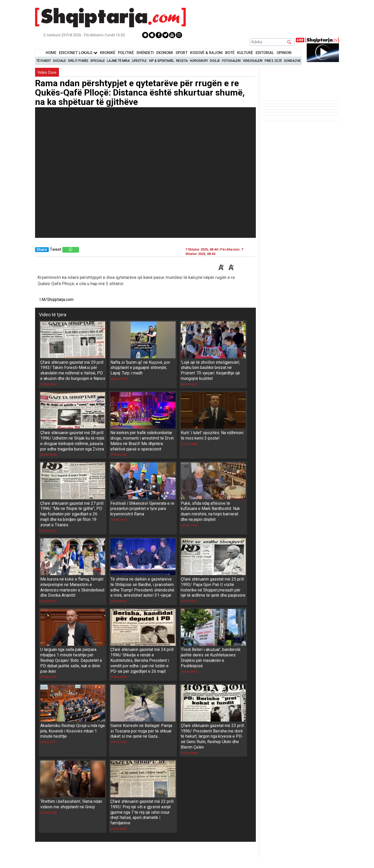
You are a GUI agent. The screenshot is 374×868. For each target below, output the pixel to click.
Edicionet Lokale (78, 53)
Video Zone (47, 72)
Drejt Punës (78, 61)
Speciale (98, 61)
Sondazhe (292, 61)
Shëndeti (145, 53)
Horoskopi (199, 61)
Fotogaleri (231, 61)
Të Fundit (44, 61)
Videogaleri (253, 61)
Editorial (265, 53)
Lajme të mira (118, 61)
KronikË (108, 53)
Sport (182, 53)
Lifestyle (139, 61)
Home (51, 53)
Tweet (56, 249)
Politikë (126, 53)
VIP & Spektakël (161, 61)
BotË (230, 53)
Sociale (59, 61)
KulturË (245, 53)
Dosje (215, 61)
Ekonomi (165, 53)
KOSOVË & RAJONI (206, 53)
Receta (182, 61)
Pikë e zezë (273, 61)
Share (42, 250)
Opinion (284, 53)
